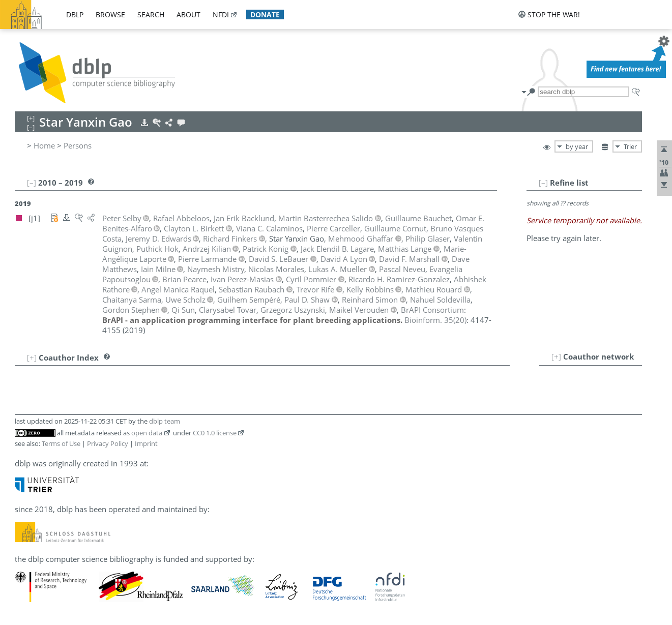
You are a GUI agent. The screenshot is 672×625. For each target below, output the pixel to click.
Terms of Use (61, 443)
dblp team (165, 421)
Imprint (146, 443)
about (188, 14)
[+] (556, 356)
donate (265, 14)
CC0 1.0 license (215, 433)
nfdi (221, 14)
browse (110, 14)
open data (147, 433)
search (151, 14)
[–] (543, 183)
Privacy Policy (108, 443)
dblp (75, 14)
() (435, 320)
